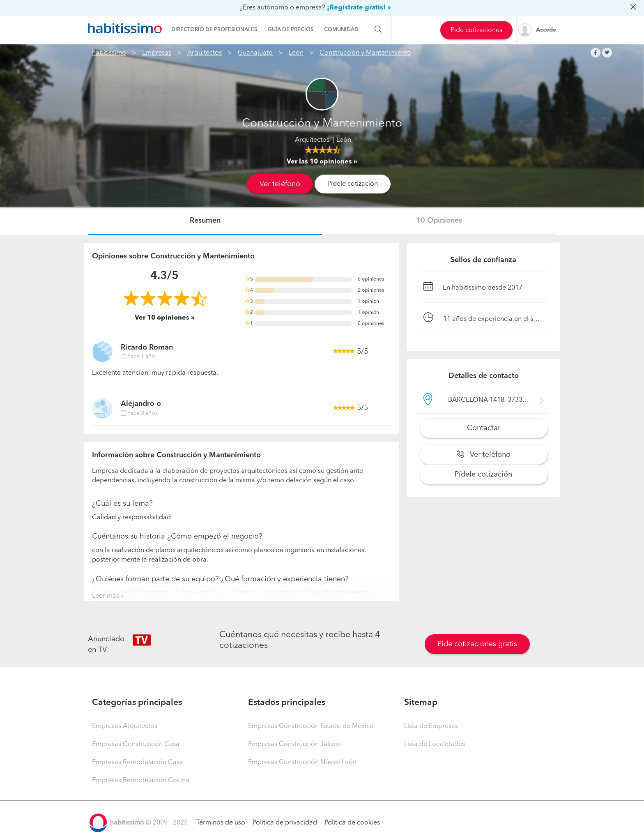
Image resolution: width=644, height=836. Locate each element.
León (296, 53)
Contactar (484, 428)
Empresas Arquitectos (125, 726)
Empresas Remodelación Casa (138, 762)
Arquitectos (205, 53)
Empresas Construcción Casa (136, 744)
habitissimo (109, 53)
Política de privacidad (285, 823)
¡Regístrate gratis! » (359, 8)
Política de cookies (352, 823)
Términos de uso (221, 823)
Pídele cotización (353, 184)
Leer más (106, 596)
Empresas (157, 53)
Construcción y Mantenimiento (365, 53)
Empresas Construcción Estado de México (311, 726)
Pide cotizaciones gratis (477, 644)
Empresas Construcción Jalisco (294, 744)
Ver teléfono (280, 184)
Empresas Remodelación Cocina (141, 781)
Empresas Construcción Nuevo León (302, 762)
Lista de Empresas (431, 726)
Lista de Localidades (435, 744)
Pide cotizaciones (476, 30)
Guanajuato (255, 53)
